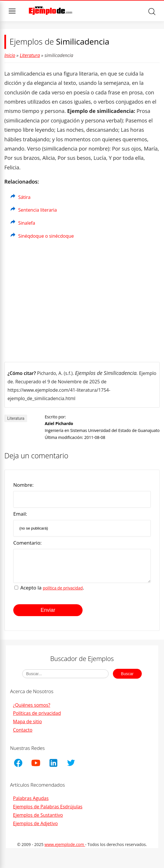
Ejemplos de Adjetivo (35, 828)
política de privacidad (63, 592)
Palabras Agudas (31, 803)
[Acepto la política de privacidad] (16, 592)
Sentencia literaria (38, 210)
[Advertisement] (82, 302)
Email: (20, 514)
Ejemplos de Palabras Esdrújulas (48, 811)
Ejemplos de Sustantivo (38, 819)
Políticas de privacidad (37, 717)
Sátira (24, 197)
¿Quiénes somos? (32, 709)
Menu (12, 11)
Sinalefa (27, 223)
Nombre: (23, 485)
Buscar (152, 12)
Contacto (23, 734)
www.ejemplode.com (65, 849)
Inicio (10, 55)
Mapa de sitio (27, 726)
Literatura (30, 55)
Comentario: (27, 543)
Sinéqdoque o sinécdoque (46, 236)
